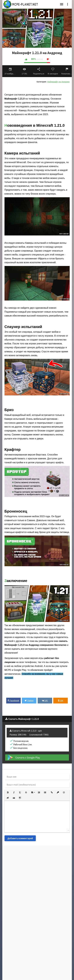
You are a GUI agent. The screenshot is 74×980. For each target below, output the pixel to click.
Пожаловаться (67, 71)
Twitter (29, 701)
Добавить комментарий (20, 838)
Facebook (13, 701)
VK (45, 701)
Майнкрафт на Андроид (58, 82)
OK (61, 701)
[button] (8, 792)
